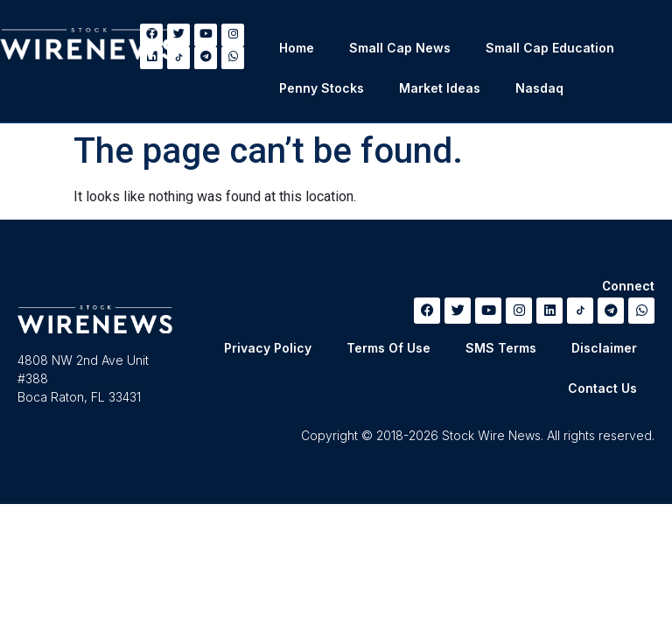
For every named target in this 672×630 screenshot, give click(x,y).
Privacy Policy (268, 348)
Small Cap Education (550, 48)
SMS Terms (501, 348)
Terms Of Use (388, 348)
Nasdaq (539, 88)
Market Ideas (440, 88)
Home (297, 48)
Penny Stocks (322, 88)
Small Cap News (400, 48)
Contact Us (602, 388)
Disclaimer (604, 348)
